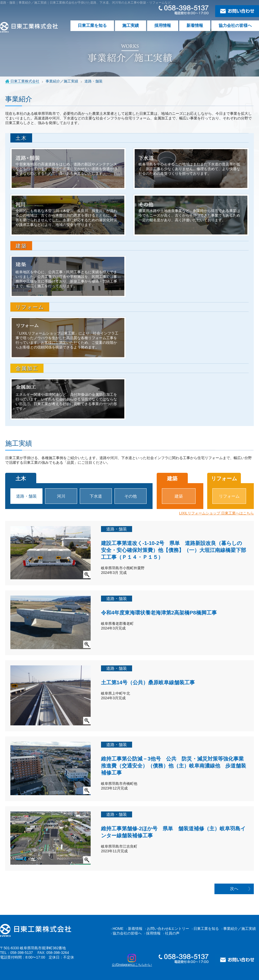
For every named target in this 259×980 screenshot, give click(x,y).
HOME (118, 929)
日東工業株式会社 (25, 81)
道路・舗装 (26, 496)
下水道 (96, 496)
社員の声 (172, 933)
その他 (131, 496)
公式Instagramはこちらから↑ (132, 960)
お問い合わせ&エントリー (168, 929)
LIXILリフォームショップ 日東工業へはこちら (216, 513)
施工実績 (131, 25)
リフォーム (229, 496)
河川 (61, 496)
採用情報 (163, 25)
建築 (179, 496)
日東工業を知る (92, 25)
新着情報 (195, 25)
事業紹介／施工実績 (240, 929)
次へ (234, 889)
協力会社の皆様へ (235, 25)
